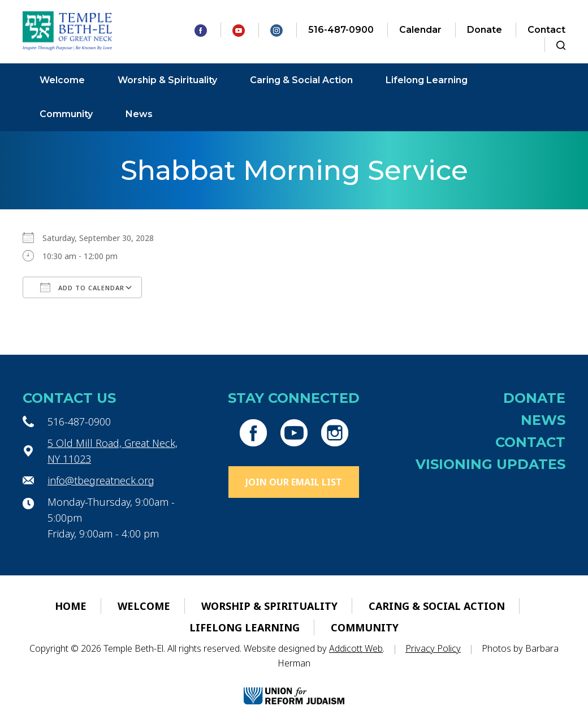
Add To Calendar (82, 287)
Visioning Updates (490, 464)
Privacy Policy (433, 648)
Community (66, 114)
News (139, 114)
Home (71, 606)
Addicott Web (356, 648)
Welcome (62, 80)
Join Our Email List (294, 482)
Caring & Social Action (301, 80)
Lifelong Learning (427, 80)
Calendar (420, 30)
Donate (485, 30)
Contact (546, 30)
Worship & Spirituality (167, 80)
